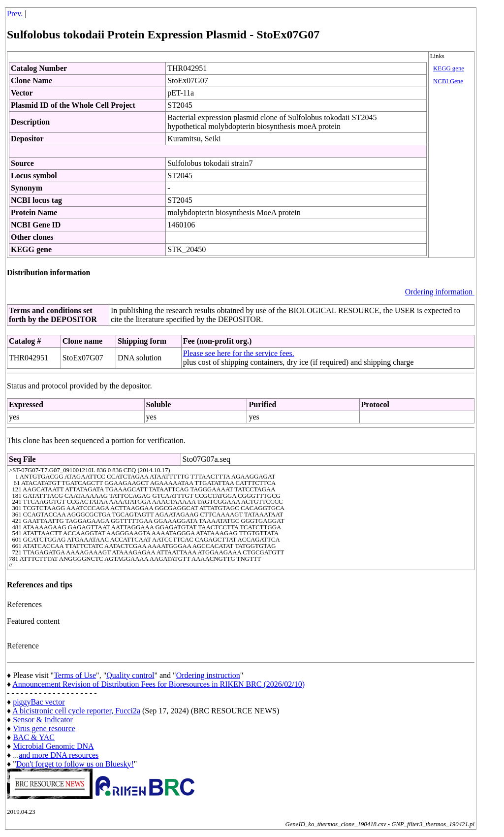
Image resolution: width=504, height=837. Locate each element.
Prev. (15, 14)
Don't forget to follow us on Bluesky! (75, 764)
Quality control (130, 675)
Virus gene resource (44, 728)
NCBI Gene (448, 81)
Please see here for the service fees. (239, 353)
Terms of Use (75, 675)
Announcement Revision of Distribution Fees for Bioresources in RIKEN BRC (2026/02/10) (158, 684)
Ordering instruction (208, 675)
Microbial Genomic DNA (53, 746)
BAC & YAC (34, 737)
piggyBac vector (39, 702)
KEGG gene (449, 68)
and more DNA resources (59, 755)
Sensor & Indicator (43, 720)
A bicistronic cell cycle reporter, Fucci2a (76, 711)
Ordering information (440, 292)
